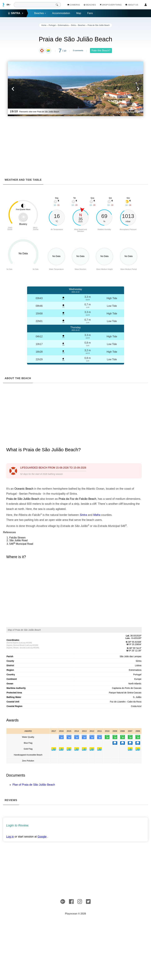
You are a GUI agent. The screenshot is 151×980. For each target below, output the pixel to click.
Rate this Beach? (101, 50)
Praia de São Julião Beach (99, 25)
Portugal (52, 25)
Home (44, 25)
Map (79, 13)
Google (42, 837)
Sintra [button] (16, 13)
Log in (10, 837)
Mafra (97, 515)
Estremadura (63, 25)
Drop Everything (111, 5)
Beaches (40, 13)
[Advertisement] (75, 141)
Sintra (73, 25)
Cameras (74, 5)
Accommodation (61, 13)
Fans (90, 13)
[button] (42, 89)
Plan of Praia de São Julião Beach (34, 785)
